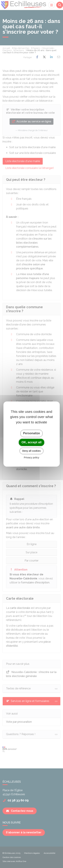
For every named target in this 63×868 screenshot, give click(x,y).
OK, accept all (32, 442)
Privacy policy (32, 457)
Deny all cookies (32, 451)
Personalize (31, 433)
